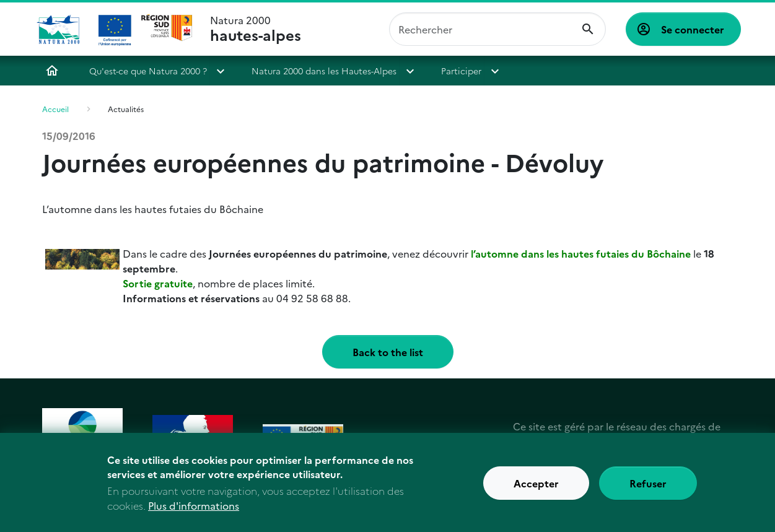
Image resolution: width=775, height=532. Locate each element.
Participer (461, 71)
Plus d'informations (194, 514)
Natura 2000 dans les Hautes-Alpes (324, 71)
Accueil (52, 71)
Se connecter (693, 29)
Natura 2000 (256, 29)
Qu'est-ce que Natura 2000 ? (148, 71)
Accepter (536, 491)
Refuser (648, 491)
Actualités (126, 109)
